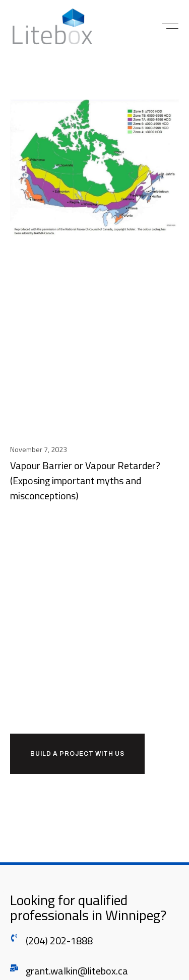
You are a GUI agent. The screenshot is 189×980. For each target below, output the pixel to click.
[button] (170, 26)
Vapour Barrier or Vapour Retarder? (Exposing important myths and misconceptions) (85, 480)
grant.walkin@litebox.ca (77, 971)
